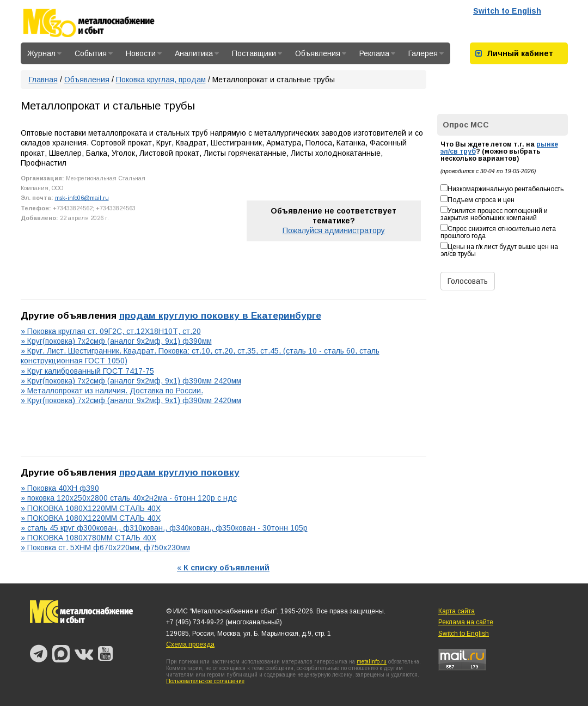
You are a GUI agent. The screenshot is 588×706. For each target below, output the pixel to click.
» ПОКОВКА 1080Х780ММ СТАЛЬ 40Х (88, 538)
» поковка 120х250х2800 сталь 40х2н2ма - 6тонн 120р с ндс (129, 498)
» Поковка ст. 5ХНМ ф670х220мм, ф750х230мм (105, 547)
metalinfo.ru (372, 662)
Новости (144, 53)
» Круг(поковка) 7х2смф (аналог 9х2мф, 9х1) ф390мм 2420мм (131, 381)
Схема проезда (190, 644)
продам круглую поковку (179, 472)
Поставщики (257, 53)
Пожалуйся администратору (334, 230)
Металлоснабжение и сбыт (103, 23)
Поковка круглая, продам (161, 80)
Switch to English (507, 11)
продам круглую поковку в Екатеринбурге (220, 315)
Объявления (321, 53)
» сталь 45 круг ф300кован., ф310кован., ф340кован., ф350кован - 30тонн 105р (164, 528)
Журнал (44, 53)
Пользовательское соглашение (205, 681)
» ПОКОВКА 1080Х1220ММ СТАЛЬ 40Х (91, 508)
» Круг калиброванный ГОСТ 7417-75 (87, 371)
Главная (43, 80)
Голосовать (468, 281)
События (94, 53)
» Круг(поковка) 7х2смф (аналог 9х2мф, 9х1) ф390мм (116, 341)
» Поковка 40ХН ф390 (60, 488)
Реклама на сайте (466, 622)
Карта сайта (457, 611)
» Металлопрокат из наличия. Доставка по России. (112, 391)
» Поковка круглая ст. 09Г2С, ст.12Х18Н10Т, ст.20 (111, 331)
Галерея (426, 53)
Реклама (377, 53)
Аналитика (197, 53)
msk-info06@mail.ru (82, 198)
